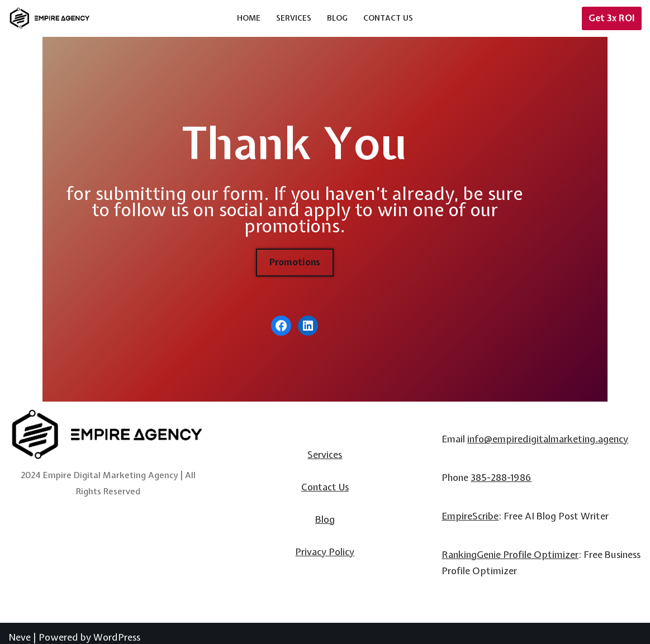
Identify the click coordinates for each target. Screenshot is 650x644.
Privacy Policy (325, 543)
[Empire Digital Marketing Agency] (50, 18)
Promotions (325, 250)
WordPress (117, 629)
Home (249, 18)
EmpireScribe (470, 508)
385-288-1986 (501, 469)
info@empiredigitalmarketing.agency (548, 431)
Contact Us (388, 18)
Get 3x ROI (612, 18)
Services (294, 18)
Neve (20, 629)
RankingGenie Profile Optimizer (510, 547)
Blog (337, 18)
